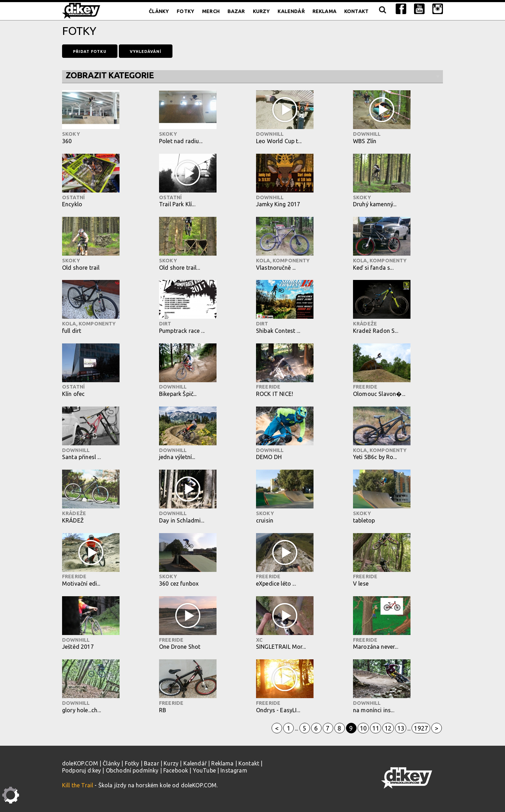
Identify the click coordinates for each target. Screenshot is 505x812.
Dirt (165, 324)
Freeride (268, 387)
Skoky (71, 134)
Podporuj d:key (81, 770)
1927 (421, 728)
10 (363, 728)
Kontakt (356, 11)
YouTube (204, 770)
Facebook (176, 770)
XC (259, 640)
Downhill (270, 134)
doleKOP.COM (80, 763)
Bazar (236, 11)
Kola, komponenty (283, 261)
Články (159, 11)
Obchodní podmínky (132, 770)
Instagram (234, 770)
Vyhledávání (146, 51)
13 (401, 728)
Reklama (324, 11)
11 (376, 728)
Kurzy (261, 11)
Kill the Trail (78, 785)
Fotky (185, 11)
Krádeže (365, 324)
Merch (211, 11)
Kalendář (291, 11)
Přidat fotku (90, 51)
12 (388, 728)
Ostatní (73, 197)
